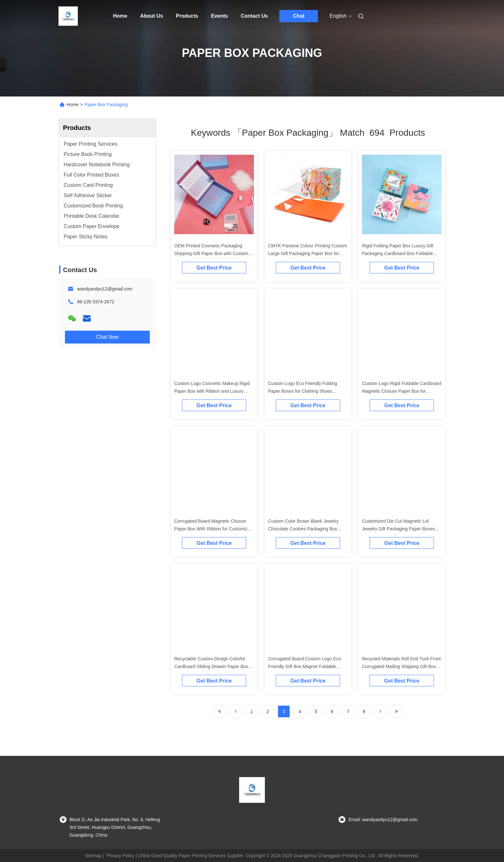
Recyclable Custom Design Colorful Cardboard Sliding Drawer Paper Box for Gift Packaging (211, 666)
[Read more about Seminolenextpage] (380, 711)
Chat (299, 16)
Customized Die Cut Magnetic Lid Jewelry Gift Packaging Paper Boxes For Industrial (398, 529)
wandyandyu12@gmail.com (105, 289)
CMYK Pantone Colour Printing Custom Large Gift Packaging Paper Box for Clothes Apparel (307, 253)
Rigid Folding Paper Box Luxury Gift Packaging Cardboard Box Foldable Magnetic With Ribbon (398, 253)
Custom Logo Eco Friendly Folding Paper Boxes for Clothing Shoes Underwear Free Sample (303, 391)
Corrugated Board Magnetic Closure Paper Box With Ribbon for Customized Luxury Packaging (213, 529)
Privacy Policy (120, 856)
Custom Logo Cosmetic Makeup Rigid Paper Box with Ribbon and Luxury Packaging (212, 391)
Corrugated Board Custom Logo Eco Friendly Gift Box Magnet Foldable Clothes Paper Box (304, 666)
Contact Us (254, 16)
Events (219, 16)
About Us (152, 16)
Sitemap (93, 856)
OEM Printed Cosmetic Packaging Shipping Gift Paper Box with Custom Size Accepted (211, 253)
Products (187, 16)
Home (120, 16)
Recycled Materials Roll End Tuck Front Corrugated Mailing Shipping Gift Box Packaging (401, 666)
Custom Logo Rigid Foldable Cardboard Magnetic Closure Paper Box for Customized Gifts (402, 391)
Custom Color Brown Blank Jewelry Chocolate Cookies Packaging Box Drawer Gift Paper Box (303, 529)
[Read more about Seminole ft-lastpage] (396, 711)
